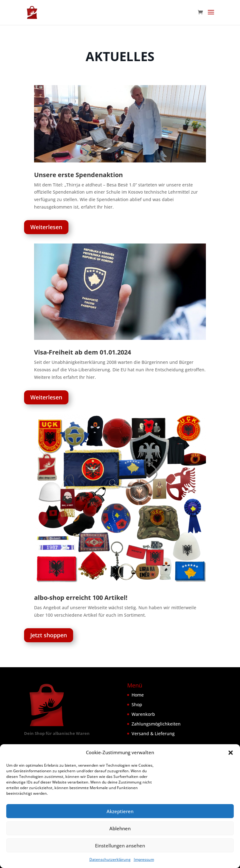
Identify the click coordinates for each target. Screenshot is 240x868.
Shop (137, 704)
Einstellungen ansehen (120, 846)
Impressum (144, 859)
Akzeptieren (120, 811)
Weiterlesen (46, 227)
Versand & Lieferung (153, 733)
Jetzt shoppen (49, 635)
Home (138, 695)
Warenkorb (143, 714)
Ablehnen (120, 828)
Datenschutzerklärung (110, 859)
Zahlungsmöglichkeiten (156, 724)
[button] (231, 753)
